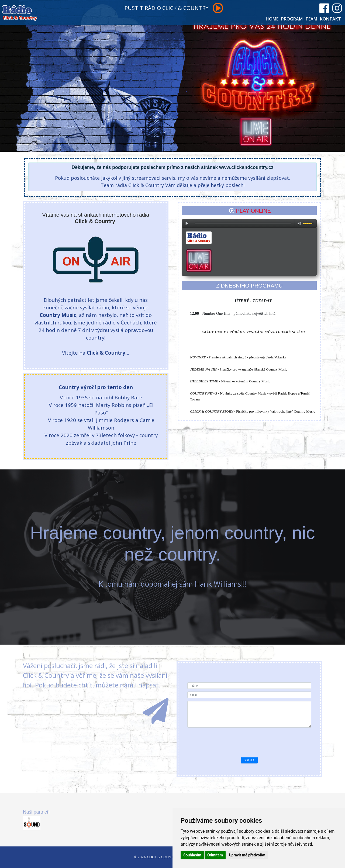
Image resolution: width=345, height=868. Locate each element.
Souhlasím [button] (192, 855)
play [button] (187, 223)
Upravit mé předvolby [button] (247, 855)
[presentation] (267, 741)
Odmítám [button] (215, 855)
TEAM (311, 19)
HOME (272, 19)
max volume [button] (299, 223)
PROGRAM (292, 19)
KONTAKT (330, 19)
